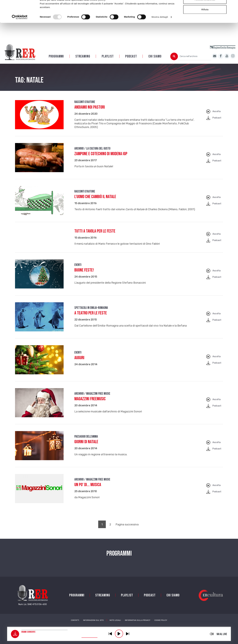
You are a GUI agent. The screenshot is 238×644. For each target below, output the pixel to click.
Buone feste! (84, 270)
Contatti (75, 620)
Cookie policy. (98, 18)
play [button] (119, 634)
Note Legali (115, 620)
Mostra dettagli (160, 35)
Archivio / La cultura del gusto (92, 149)
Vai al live (222, 634)
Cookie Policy (161, 620)
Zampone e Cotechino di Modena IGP (101, 154)
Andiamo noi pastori (90, 107)
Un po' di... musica (88, 485)
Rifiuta (205, 28)
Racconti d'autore (85, 102)
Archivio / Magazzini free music (92, 394)
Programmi (56, 56)
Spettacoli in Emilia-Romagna (91, 308)
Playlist (108, 56)
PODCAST (131, 56)
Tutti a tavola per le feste (95, 231)
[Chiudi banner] (233, 5)
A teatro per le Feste (91, 313)
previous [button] (110, 634)
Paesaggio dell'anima (86, 437)
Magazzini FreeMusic (90, 399)
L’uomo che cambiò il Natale (95, 197)
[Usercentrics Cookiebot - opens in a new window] (20, 35)
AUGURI (79, 358)
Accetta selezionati (205, 18)
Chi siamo (155, 56)
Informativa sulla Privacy (138, 620)
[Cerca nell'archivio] (195, 56)
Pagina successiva (127, 524)
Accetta (205, 8)
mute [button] (212, 634)
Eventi (78, 265)
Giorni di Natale (86, 442)
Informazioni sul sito (93, 620)
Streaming (83, 56)
